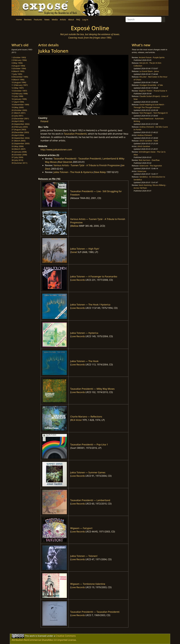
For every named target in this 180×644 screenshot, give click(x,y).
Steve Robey (100, 172)
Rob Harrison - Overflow (149, 160)
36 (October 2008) (19, 155)
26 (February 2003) (20, 127)
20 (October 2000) (19, 110)
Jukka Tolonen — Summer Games (88, 472)
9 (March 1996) (18, 80)
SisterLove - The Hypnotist (151, 166)
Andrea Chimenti (145, 135)
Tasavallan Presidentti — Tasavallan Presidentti (95, 612)
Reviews (28, 20)
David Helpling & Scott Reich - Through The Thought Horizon (149, 106)
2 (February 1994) (19, 60)
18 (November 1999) (20, 105)
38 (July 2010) (17, 160)
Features (38, 20)
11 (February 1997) (20, 85)
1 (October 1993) (19, 57)
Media (55, 20)
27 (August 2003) (19, 130)
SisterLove (142, 171)
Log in (85, 20)
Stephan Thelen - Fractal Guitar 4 (153, 91)
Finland (44, 121)
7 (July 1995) (17, 74)
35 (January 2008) (19, 152)
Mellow (75, 226)
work (32, 636)
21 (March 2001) (18, 113)
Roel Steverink (65, 162)
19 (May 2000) (18, 107)
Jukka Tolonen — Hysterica (84, 333)
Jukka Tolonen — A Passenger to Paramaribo (94, 277)
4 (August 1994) (18, 66)
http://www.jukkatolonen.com (56, 150)
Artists (63, 20)
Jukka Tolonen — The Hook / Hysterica (90, 305)
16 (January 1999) (19, 99)
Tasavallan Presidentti (75, 134)
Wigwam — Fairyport (81, 528)
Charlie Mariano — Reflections (86, 417)
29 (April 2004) (18, 135)
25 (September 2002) (21, 124)
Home (19, 20)
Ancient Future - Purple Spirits (152, 57)
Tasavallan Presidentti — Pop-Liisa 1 (89, 445)
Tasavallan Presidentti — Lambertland (90, 500)
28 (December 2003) (20, 132)
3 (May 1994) (17, 63)
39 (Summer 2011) (19, 163)
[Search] (144, 19)
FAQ (78, 20)
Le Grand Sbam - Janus (149, 71)
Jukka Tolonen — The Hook (84, 361)
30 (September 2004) (21, 138)
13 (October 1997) (19, 91)
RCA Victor (76, 420)
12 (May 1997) (18, 88)
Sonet (74, 252)
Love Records (78, 280)
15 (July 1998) (17, 96)
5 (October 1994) (19, 68)
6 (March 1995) (18, 71)
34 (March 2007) (18, 149)
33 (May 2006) (18, 146)
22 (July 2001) (17, 116)
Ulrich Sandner (144, 146)
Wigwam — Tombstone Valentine (88, 584)
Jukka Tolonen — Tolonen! (84, 556)
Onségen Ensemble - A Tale (151, 85)
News (47, 20)
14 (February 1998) (20, 94)
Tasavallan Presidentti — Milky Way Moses (92, 389)
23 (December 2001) (20, 119)
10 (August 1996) (19, 82)
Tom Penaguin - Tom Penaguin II (153, 113)
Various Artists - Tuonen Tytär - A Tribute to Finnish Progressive (87, 165)
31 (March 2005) (18, 141)
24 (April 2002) (18, 121)
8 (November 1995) (20, 77)
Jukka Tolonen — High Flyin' (85, 249)
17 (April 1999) (18, 102)
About (71, 20)
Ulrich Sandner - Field (149, 141)
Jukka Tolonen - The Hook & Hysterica (73, 172)
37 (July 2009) (17, 157)
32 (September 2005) (21, 143)
